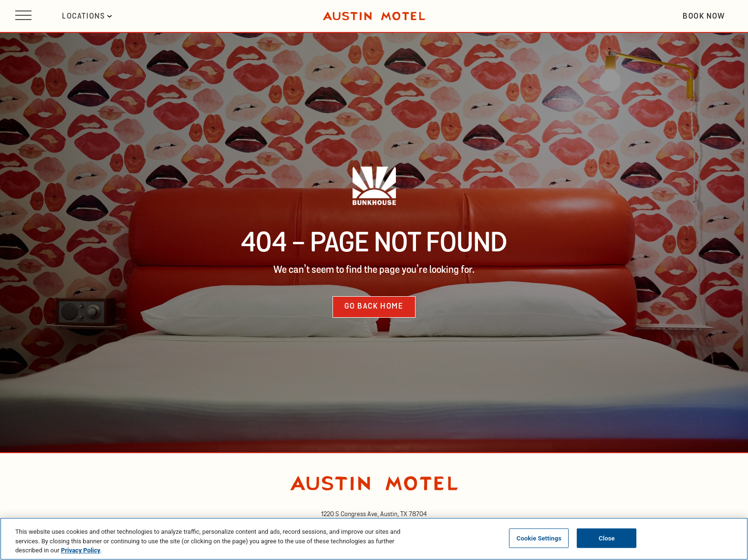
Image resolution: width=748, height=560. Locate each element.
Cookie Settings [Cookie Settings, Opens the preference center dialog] (539, 538)
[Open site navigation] (23, 16)
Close (607, 538)
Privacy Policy (81, 550)
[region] (374, 539)
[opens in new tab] (374, 514)
